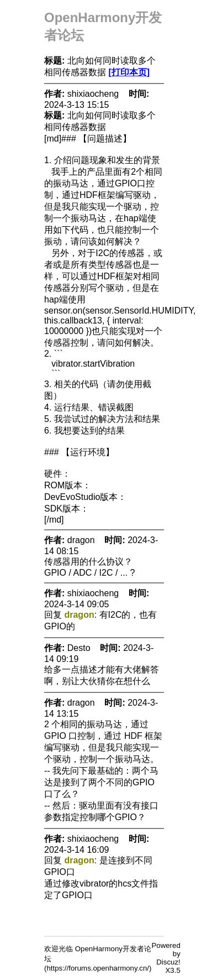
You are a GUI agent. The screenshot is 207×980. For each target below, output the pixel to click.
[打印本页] (129, 72)
